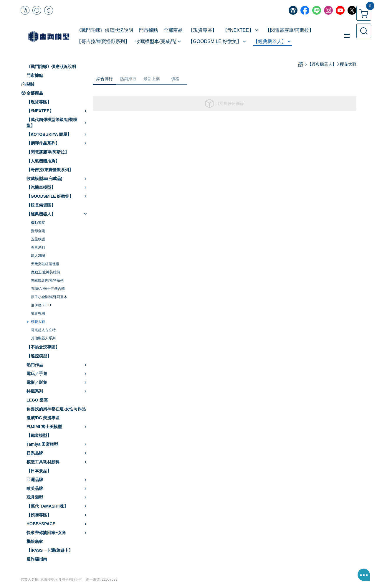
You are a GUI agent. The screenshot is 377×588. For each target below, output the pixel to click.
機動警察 (38, 223)
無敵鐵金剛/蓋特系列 (47, 280)
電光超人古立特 (43, 330)
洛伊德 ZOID (41, 305)
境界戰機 (38, 313)
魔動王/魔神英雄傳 (46, 272)
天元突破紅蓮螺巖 (45, 264)
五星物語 (38, 239)
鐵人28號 (38, 256)
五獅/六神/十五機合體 (48, 289)
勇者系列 (38, 247)
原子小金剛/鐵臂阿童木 (49, 297)
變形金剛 (38, 231)
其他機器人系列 (43, 338)
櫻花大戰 (38, 322)
